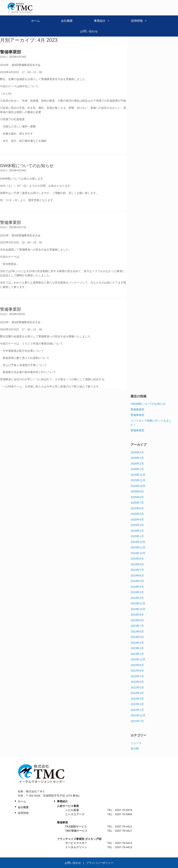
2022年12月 (138, 659)
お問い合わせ (89, 31)
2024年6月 (137, 576)
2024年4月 (137, 587)
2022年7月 (137, 676)
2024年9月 (137, 559)
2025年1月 (137, 536)
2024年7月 (137, 570)
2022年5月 (137, 687)
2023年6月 (137, 632)
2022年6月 (137, 682)
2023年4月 (137, 643)
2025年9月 (137, 491)
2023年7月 (137, 626)
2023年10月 (138, 609)
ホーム (35, 21)
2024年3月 (137, 592)
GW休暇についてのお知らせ (27, 166)
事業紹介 (102, 21)
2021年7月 (137, 721)
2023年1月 (137, 654)
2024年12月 (138, 542)
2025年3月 (137, 525)
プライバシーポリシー (100, 863)
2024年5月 (137, 581)
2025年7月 (137, 503)
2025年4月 (137, 520)
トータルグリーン (76, 847)
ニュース (136, 743)
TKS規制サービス (76, 826)
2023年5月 (137, 637)
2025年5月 (137, 514)
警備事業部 (11, 222)
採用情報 (139, 21)
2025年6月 (137, 508)
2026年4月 (137, 452)
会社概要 (67, 21)
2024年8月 (137, 564)
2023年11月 (138, 603)
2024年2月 (137, 598)
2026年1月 (137, 469)
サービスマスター (76, 843)
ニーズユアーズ (75, 814)
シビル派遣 (72, 810)
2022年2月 (137, 704)
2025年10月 (138, 486)
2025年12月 (138, 475)
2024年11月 (138, 547)
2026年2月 (137, 464)
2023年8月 (137, 620)
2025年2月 (137, 531)
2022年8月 (137, 671)
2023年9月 (137, 615)
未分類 (135, 749)
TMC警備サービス (76, 831)
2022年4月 (137, 693)
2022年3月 (137, 699)
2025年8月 (137, 497)
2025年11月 (138, 480)
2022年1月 (137, 710)
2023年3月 (137, 648)
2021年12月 (138, 715)
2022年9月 (137, 665)
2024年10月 (138, 553)
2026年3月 (137, 458)
